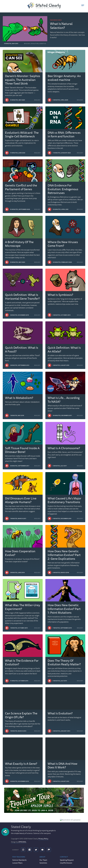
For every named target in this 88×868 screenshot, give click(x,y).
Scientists (43, 863)
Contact (64, 857)
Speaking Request (67, 860)
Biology (27, 43)
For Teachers (19, 857)
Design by (19, 838)
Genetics (43, 43)
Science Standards (19, 860)
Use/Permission (66, 863)
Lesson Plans (17, 863)
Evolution (35, 43)
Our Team (43, 860)
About (43, 857)
